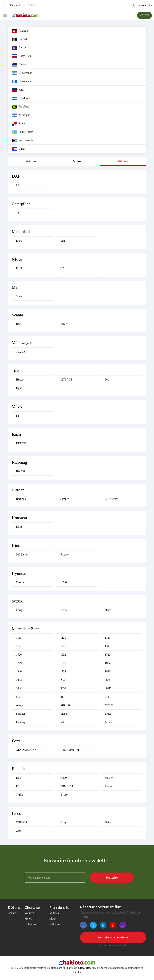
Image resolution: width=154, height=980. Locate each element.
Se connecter (145, 5)
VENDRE (144, 15)
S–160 (64, 795)
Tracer (108, 786)
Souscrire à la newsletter (113, 937)
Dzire (108, 610)
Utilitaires (123, 161)
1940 (108, 672)
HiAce (20, 380)
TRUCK (21, 352)
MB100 (109, 705)
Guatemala (21, 82)
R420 (19, 324)
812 (18, 697)
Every (64, 610)
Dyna (19, 388)
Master (109, 778)
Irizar (63, 324)
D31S (19, 527)
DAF (16, 176)
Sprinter (21, 714)
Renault (18, 769)
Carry (19, 610)
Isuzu (16, 435)
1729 (19, 663)
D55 (18, 778)
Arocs (108, 722)
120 (18, 213)
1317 (108, 646)
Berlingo (21, 499)
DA (107, 380)
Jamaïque (21, 107)
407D (108, 688)
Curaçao (20, 65)
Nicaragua (21, 115)
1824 (108, 663)
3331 (63, 688)
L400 (19, 241)
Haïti (18, 90)
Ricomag (19, 462)
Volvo (17, 407)
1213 (63, 646)
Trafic (19, 795)
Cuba (18, 149)
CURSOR (22, 822)
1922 (63, 672)
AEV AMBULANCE (28, 750)
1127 (108, 638)
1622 (63, 655)
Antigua (20, 31)
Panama (20, 124)
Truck (108, 714)
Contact (12, 913)
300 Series (22, 555)
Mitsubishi (21, 232)
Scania (17, 315)
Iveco (17, 813)
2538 (63, 680)
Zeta (19, 831)
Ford (16, 741)
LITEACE (66, 380)
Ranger (64, 555)
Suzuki (18, 601)
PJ (17, 786)
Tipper (64, 714)
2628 (108, 680)
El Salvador (22, 73)
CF (18, 185)
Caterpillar (21, 204)
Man (16, 287)
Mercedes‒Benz (26, 629)
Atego (19, 705)
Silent (19, 296)
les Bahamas (22, 141)
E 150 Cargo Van (70, 750)
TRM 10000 (67, 786)
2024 (19, 680)
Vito (63, 722)
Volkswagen (22, 343)
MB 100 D (66, 705)
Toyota (18, 370)
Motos (77, 161)
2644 (19, 688)
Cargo (64, 822)
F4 (18, 416)
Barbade (20, 39)
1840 (19, 672)
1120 (63, 638)
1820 (63, 663)
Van (63, 241)
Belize (19, 48)
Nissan (18, 260)
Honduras (21, 98)
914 (107, 697)
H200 (63, 582)
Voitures (31, 161)
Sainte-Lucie (22, 132)
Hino (16, 545)
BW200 (20, 471)
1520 (19, 655)
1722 (108, 655)
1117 (19, 638)
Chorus (20, 582)
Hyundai (19, 573)
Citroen (18, 490)
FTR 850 (21, 443)
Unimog (21, 722)
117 (18, 646)
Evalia (20, 269)
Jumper (64, 499)
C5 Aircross (112, 499)
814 (62, 697)
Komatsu (19, 518)
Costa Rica (21, 56)
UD (62, 269)
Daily (108, 822)
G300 (63, 778)
